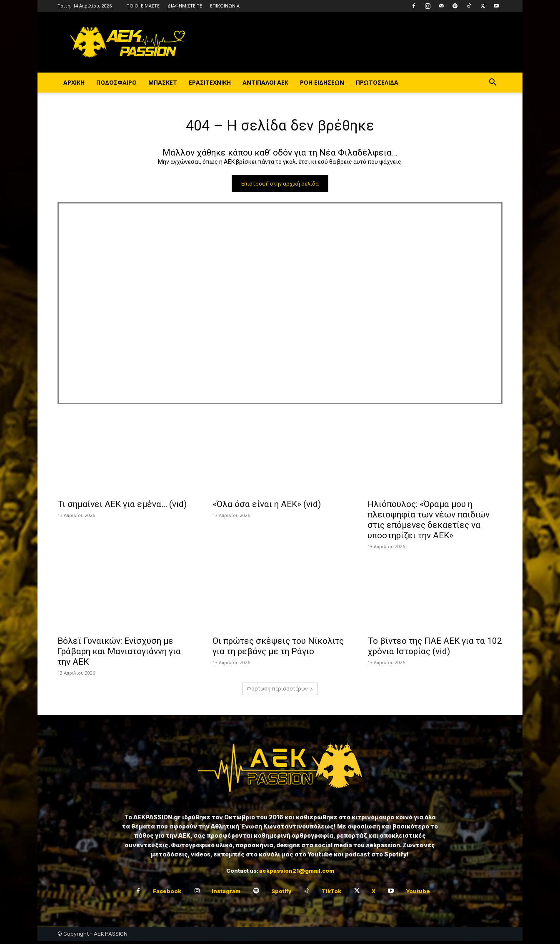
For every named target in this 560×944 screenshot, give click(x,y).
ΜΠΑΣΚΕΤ (163, 82)
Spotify (281, 894)
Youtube (418, 894)
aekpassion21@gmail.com (297, 874)
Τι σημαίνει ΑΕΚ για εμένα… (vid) (122, 507)
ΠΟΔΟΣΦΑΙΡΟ (116, 82)
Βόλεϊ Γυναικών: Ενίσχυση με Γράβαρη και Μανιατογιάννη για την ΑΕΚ (119, 655)
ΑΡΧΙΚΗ (74, 82)
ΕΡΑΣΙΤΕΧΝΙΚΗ (210, 82)
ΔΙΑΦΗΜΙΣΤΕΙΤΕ (185, 6)
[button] (492, 83)
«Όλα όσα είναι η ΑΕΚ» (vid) (267, 507)
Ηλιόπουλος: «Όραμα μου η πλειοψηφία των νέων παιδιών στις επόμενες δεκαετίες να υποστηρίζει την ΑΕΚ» (429, 523)
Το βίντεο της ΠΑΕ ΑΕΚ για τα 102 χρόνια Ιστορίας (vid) (435, 649)
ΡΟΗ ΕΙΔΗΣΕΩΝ (322, 82)
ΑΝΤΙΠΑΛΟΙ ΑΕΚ (265, 82)
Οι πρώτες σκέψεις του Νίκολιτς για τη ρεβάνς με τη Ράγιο (278, 649)
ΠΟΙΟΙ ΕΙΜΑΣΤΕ (143, 6)
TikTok (331, 894)
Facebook (167, 894)
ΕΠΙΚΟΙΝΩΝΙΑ (225, 6)
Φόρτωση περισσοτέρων (280, 692)
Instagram (226, 894)
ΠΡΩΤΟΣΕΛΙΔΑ (377, 82)
